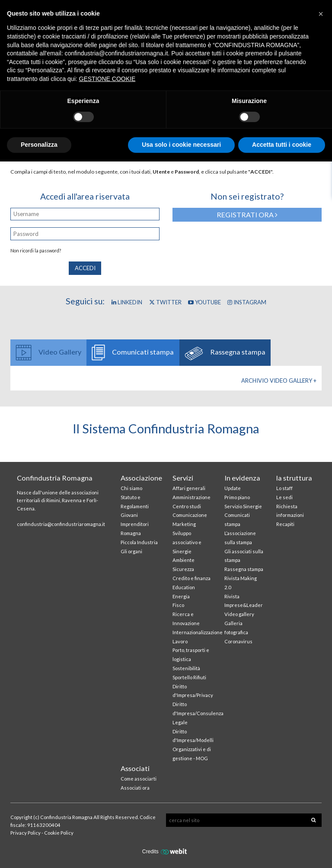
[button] (321, 14)
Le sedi (284, 497)
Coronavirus (238, 641)
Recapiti (285, 524)
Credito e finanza (192, 578)
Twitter (165, 302)
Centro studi (187, 506)
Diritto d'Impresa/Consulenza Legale (198, 713)
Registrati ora (247, 215)
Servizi (183, 478)
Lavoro (180, 641)
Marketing (184, 524)
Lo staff (284, 488)
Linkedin (127, 302)
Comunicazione (190, 515)
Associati (135, 768)
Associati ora (135, 788)
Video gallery (239, 614)
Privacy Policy (26, 833)
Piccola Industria (139, 542)
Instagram (247, 302)
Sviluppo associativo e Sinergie (187, 542)
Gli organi (131, 551)
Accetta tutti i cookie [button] (282, 145)
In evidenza (242, 478)
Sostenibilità (186, 668)
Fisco (178, 605)
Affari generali (189, 488)
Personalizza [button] (39, 145)
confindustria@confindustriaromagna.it (61, 524)
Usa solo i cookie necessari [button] (181, 145)
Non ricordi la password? (36, 251)
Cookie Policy (59, 833)
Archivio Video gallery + (279, 381)
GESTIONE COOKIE (107, 79)
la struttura (294, 478)
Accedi (85, 268)
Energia (181, 596)
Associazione (141, 478)
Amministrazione (192, 497)
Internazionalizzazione (198, 632)
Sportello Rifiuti (189, 677)
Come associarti (139, 779)
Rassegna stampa (244, 569)
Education (184, 587)
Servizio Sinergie (243, 506)
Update (233, 488)
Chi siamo (131, 488)
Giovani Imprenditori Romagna (135, 524)
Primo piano (237, 497)
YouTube (204, 302)
